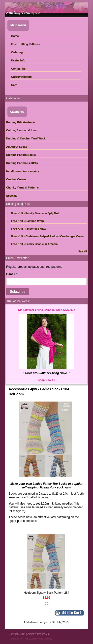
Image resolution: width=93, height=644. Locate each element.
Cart (14, 85)
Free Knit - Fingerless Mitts (29, 229)
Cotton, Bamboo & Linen (22, 130)
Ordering (17, 52)
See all (82, 251)
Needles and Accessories (23, 171)
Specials (12, 196)
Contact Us (18, 69)
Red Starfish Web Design (38, 639)
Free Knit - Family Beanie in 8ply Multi (36, 213)
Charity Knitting (21, 77)
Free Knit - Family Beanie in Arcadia (34, 244)
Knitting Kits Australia (20, 122)
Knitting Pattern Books (21, 155)
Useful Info (18, 60)
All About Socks (17, 147)
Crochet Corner (16, 179)
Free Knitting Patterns (25, 44)
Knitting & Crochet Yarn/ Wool (26, 138)
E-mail (12, 274)
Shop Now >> (47, 380)
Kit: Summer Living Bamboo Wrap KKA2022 (47, 310)
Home (15, 36)
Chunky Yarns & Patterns (22, 188)
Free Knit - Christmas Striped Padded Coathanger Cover (47, 236)
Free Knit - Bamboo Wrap (28, 221)
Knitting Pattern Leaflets (22, 163)
